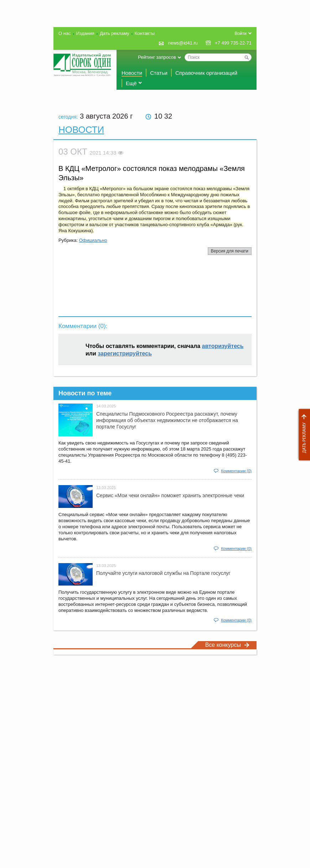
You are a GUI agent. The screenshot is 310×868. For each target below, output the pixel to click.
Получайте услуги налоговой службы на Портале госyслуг (163, 573)
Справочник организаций (206, 73)
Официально (93, 240)
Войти (241, 33)
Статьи (159, 73)
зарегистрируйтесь (125, 354)
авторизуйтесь (223, 346)
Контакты (145, 33)
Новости (132, 73)
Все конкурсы (227, 645)
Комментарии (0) (236, 471)
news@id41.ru (183, 43)
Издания (85, 33)
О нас (65, 33)
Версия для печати (230, 251)
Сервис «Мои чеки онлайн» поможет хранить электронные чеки (170, 495)
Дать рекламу (303, 435)
